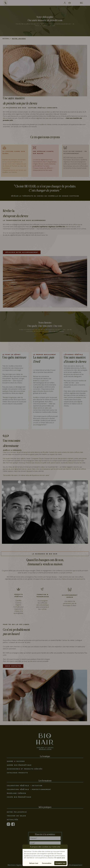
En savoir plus (60, 858)
